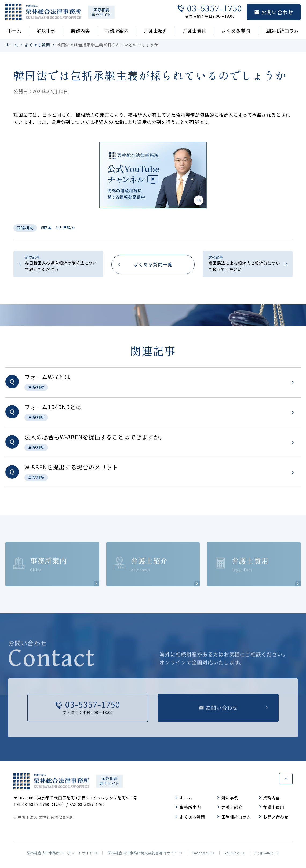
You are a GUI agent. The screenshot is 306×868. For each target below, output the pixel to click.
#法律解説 (65, 227)
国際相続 (25, 228)
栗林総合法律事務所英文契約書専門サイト (145, 855)
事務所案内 (117, 31)
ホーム (14, 31)
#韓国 (46, 227)
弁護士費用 (195, 31)
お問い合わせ (274, 819)
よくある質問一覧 (153, 264)
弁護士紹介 (156, 31)
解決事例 (46, 31)
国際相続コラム (282, 31)
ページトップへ (286, 780)
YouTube (234, 855)
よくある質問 (236, 31)
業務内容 (80, 31)
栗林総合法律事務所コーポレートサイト (62, 855)
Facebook (203, 855)
